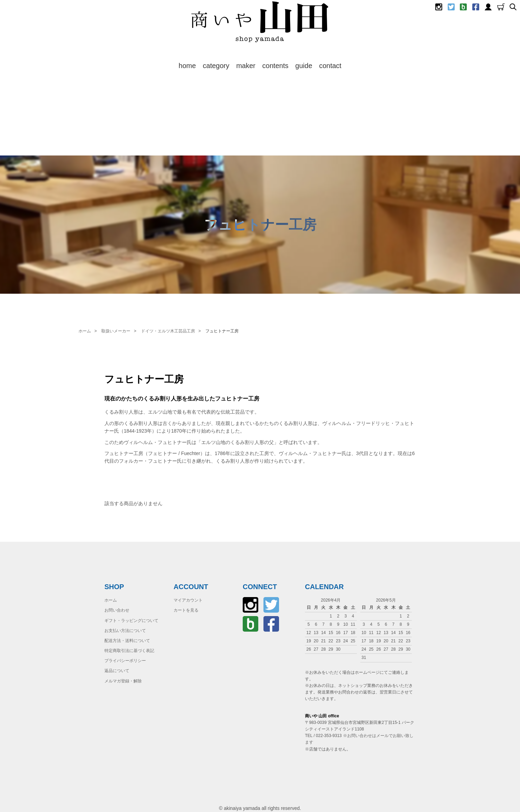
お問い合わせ (117, 610)
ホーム (85, 331)
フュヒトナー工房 (222, 331)
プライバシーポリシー (125, 661)
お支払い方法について (125, 631)
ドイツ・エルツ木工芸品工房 (168, 331)
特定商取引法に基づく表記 (129, 651)
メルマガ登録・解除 (123, 681)
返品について (117, 671)
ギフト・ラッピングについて (131, 621)
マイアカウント (188, 600)
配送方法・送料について (127, 641)
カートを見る (186, 610)
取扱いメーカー (116, 331)
